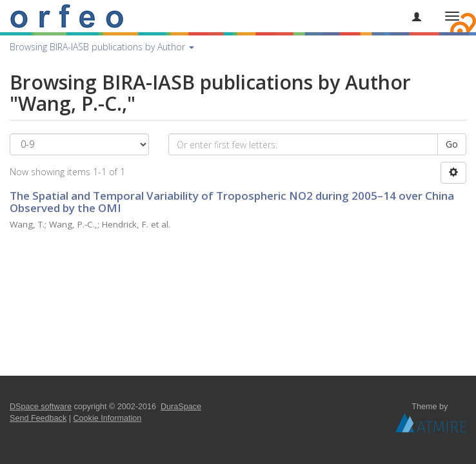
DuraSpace (181, 407)
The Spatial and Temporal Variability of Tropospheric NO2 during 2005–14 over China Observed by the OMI (232, 202)
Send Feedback (38, 418)
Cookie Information (108, 418)
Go (452, 144)
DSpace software (41, 407)
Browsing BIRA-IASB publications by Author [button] (102, 47)
